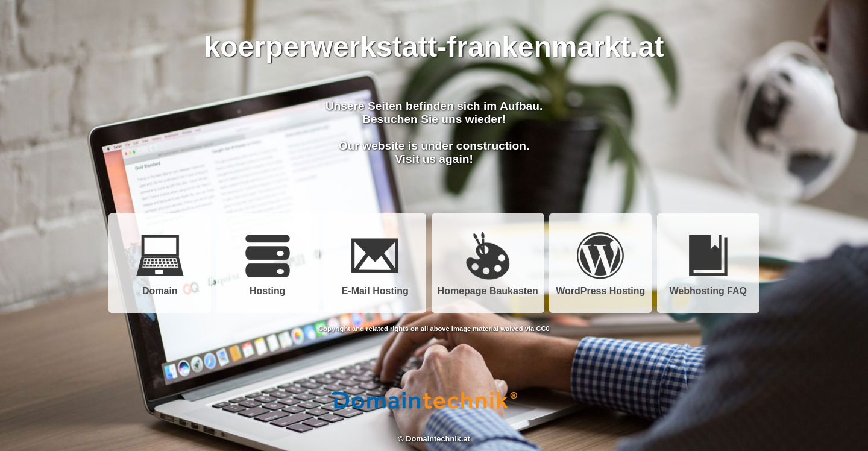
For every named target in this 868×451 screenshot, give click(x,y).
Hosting (268, 287)
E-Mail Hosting (375, 287)
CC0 (542, 329)
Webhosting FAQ (708, 287)
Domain (160, 287)
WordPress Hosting (600, 287)
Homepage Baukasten (488, 287)
